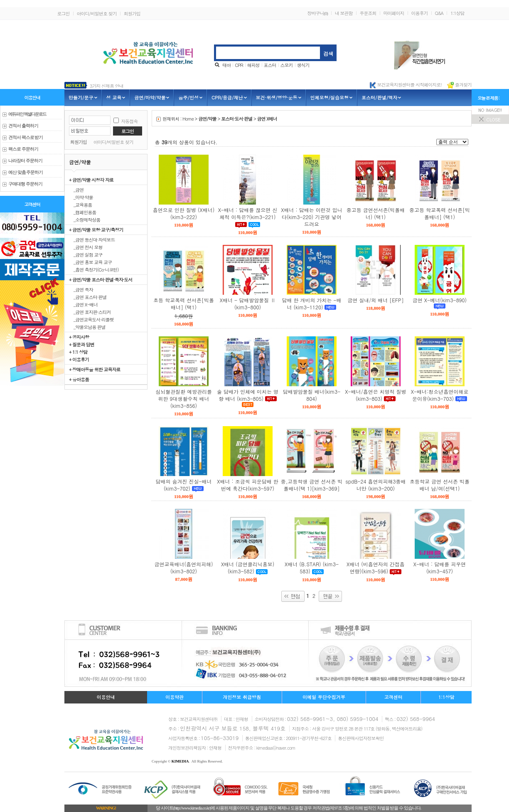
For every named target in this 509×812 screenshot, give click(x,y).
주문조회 (368, 13)
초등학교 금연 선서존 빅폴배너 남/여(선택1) (440, 485)
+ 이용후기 (79, 359)
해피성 (253, 65)
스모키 (287, 65)
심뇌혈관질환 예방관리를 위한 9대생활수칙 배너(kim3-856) (184, 399)
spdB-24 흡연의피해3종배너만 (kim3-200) (376, 485)
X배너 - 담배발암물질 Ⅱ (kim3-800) (248, 304)
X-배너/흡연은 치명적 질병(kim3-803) (375, 395)
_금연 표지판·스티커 (90, 312)
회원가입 (132, 14)
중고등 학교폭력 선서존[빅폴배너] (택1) (440, 213)
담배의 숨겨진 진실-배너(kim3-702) (183, 485)
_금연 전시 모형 (86, 247)
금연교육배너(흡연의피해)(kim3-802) (184, 568)
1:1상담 (457, 13)
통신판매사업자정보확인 (361, 738)
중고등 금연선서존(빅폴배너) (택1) (376, 213)
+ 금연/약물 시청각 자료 (91, 180)
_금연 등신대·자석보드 (92, 239)
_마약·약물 (81, 197)
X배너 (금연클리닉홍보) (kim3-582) (248, 568)
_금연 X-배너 (83, 304)
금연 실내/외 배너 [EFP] (375, 300)
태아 (226, 65)
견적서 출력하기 (23, 126)
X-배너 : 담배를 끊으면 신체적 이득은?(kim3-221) (248, 213)
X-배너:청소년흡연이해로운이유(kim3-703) (440, 395)
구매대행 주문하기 (25, 184)
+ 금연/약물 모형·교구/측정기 (96, 230)
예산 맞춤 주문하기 (26, 172)
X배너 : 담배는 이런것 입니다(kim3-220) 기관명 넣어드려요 (311, 217)
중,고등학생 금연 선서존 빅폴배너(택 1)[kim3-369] (312, 485)
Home (188, 119)
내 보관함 (344, 13)
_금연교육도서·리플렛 (91, 319)
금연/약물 (207, 119)
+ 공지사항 (79, 337)
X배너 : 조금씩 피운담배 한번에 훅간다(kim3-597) (247, 485)
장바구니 (317, 13)
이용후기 (420, 13)
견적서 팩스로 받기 (26, 137)
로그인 (64, 14)
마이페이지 (394, 13)
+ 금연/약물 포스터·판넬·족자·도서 (101, 279)
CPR (239, 65)
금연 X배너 (267, 119)
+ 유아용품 (79, 379)
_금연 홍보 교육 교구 (90, 262)
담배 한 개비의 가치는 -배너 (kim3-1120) (311, 304)
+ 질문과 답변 (82, 344)
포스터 (270, 65)
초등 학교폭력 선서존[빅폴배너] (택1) (184, 304)
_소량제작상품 (85, 220)
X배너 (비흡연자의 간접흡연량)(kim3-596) (376, 568)
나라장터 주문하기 (25, 161)
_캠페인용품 (82, 212)
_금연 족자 (81, 289)
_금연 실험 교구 (86, 254)
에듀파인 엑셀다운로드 (27, 114)
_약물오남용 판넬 (87, 327)
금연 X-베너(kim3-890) (440, 300)
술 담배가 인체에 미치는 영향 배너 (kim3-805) (248, 395)
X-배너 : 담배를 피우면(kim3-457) (440, 568)
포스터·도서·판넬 (237, 119)
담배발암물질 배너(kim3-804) (312, 395)
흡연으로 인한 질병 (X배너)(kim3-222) (184, 213)
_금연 (76, 190)
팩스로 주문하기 (23, 149)
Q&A (439, 13)
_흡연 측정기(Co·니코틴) (94, 269)
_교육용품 (80, 205)
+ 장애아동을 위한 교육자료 (95, 369)
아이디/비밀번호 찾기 (97, 14)
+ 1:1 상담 (78, 352)
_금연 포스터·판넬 (88, 297)
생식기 (303, 65)
